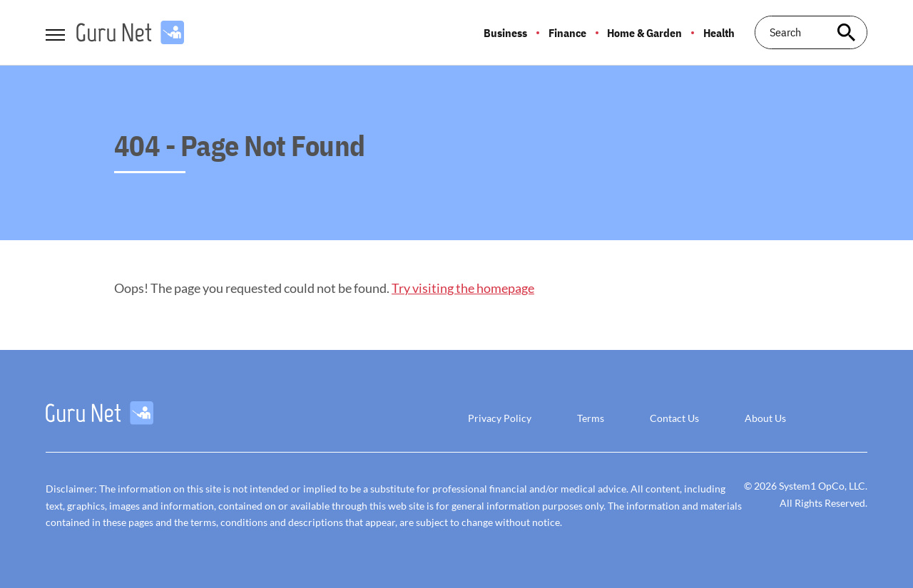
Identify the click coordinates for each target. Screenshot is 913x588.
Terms (591, 418)
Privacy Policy (500, 418)
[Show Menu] (55, 31)
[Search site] (846, 32)
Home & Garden (644, 33)
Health (719, 33)
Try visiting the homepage (463, 288)
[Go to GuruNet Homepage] (130, 32)
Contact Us (674, 418)
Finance (567, 33)
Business (505, 33)
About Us (765, 418)
